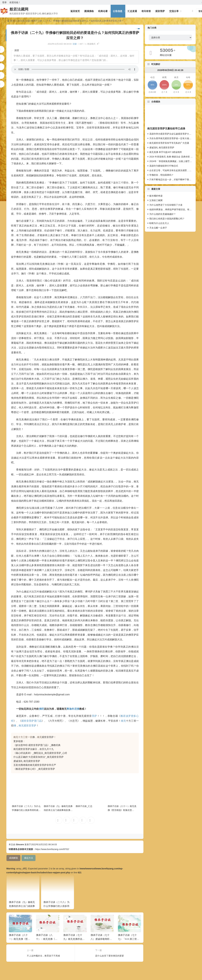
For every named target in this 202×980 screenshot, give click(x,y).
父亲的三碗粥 (156, 200)
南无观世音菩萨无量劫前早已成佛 (166, 129)
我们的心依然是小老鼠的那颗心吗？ (167, 219)
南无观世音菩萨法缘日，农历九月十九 (34, 749)
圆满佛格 (89, 11)
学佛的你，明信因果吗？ (161, 175)
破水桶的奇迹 (156, 196)
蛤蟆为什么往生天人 (159, 223)
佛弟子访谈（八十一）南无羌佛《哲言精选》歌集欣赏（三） (122, 810)
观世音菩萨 (48, 737)
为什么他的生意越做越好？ (163, 214)
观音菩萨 (160, 11)
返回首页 (75, 11)
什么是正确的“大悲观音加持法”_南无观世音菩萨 (39, 757)
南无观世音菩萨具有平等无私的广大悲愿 (169, 143)
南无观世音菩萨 (27, 726)
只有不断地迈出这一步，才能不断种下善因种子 (172, 180)
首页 (12, 21)
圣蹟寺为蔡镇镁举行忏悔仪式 (164, 166)
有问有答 (146, 11)
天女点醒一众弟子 (158, 228)
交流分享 (174, 11)
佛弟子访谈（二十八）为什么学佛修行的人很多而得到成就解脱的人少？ (26, 810)
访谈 (28, 21)
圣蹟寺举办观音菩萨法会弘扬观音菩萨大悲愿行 (172, 134)
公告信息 (118, 11)
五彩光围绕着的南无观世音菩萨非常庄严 (35, 765)
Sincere (20, 844)
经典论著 (103, 11)
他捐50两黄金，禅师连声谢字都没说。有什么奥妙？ (171, 209)
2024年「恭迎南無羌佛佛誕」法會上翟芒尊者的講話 (175, 161)
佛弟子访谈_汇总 (84, 806)
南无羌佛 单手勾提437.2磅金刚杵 (166, 152)
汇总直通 (132, 11)
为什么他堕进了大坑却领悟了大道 (166, 205)
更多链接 (18, 741)
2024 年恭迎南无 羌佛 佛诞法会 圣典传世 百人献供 (174, 157)
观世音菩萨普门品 (31, 721)
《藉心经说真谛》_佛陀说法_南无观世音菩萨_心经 (40, 753)
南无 (123, 721)
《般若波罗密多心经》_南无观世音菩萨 (34, 769)
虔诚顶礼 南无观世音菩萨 (27, 761)
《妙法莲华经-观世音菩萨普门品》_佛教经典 (37, 745)
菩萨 (94, 716)
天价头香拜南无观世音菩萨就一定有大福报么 (171, 138)
